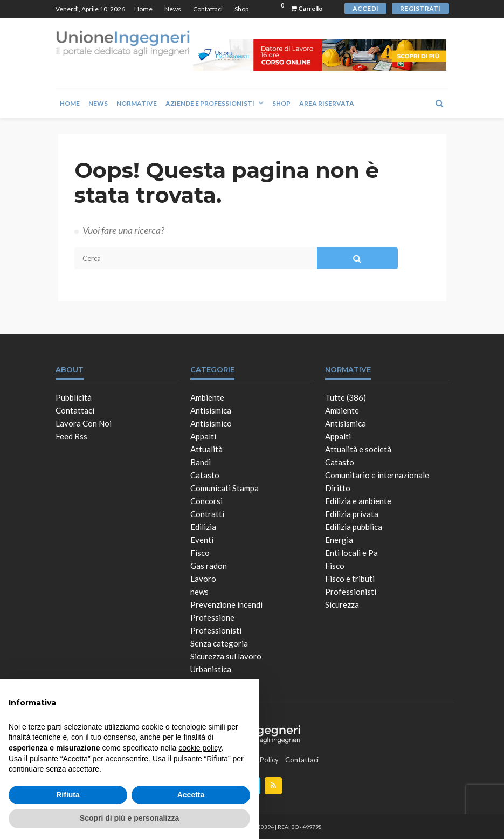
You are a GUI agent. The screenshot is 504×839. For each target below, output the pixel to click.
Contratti (207, 514)
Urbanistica (211, 669)
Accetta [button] (191, 795)
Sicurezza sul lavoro (226, 656)
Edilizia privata (352, 514)
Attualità (206, 449)
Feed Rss (71, 436)
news (199, 592)
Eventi (202, 540)
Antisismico (211, 423)
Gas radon (209, 566)
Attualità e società (358, 449)
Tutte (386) (346, 397)
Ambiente (207, 397)
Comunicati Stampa (225, 488)
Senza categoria (219, 643)
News (173, 9)
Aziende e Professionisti (210, 103)
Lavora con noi (84, 423)
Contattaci (208, 9)
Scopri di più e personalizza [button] (129, 818)
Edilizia (203, 527)
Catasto (205, 475)
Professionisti (216, 630)
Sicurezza (342, 604)
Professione (212, 617)
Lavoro (203, 579)
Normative (137, 103)
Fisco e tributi (350, 579)
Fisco (200, 553)
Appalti (203, 436)
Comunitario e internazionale (377, 475)
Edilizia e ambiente (358, 501)
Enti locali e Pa (351, 553)
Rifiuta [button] (68, 795)
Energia (339, 540)
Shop (241, 9)
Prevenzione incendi (226, 604)
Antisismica (211, 410)
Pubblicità (74, 397)
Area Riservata (327, 103)
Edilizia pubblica (354, 527)
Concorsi (206, 501)
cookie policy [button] (200, 748)
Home (143, 9)
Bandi (201, 462)
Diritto (338, 488)
